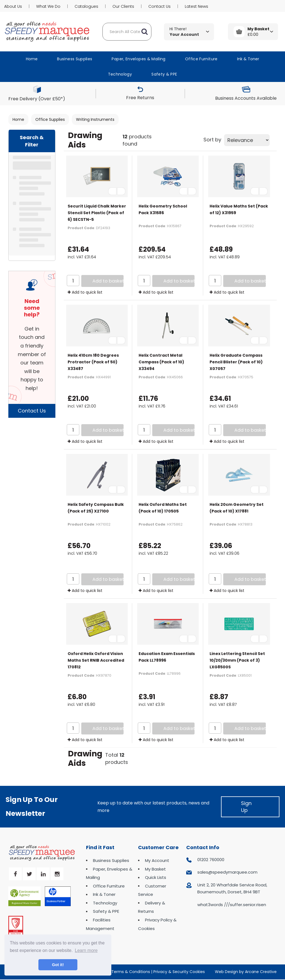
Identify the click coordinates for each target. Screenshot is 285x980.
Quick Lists (156, 877)
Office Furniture (201, 59)
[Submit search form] (144, 32)
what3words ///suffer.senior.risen (232, 905)
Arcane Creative (261, 972)
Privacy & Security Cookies (179, 972)
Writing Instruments (95, 119)
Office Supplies (50, 119)
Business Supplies (75, 59)
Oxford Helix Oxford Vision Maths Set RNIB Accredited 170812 (96, 660)
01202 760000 (211, 860)
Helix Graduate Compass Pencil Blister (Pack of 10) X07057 (236, 362)
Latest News (196, 6)
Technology (120, 74)
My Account (157, 860)
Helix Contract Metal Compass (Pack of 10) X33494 (161, 362)
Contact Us (159, 6)
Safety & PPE (164, 74)
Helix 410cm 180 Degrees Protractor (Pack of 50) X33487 (93, 362)
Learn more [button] (86, 950)
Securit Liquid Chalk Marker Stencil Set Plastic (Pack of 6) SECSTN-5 (97, 213)
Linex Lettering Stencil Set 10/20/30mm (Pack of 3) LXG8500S (237, 660)
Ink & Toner (248, 59)
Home (32, 59)
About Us (13, 6)
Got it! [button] (58, 965)
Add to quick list (85, 292)
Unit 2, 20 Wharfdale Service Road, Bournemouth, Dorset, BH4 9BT (232, 888)
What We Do (48, 6)
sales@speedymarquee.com (227, 872)
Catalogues (86, 6)
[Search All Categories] (127, 32)
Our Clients (123, 6)
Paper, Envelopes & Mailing (138, 59)
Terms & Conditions (131, 972)
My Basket (155, 869)
